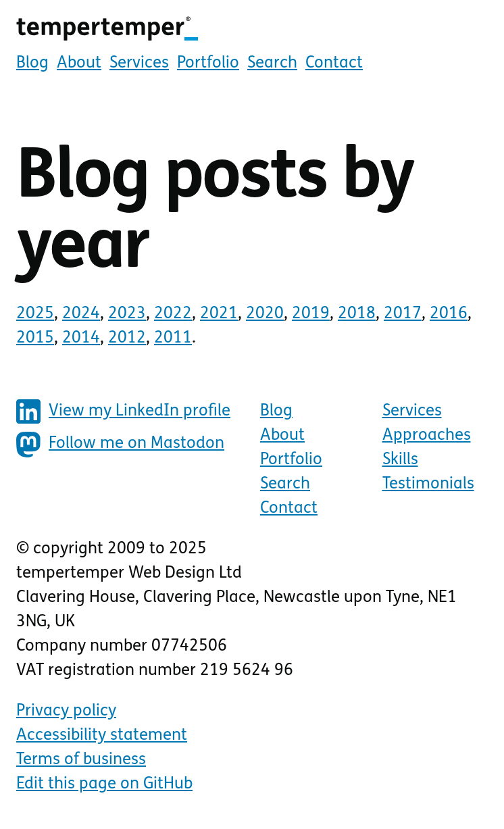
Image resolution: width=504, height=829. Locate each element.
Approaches (427, 436)
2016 (449, 314)
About (79, 64)
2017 (403, 314)
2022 (173, 314)
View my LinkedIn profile (123, 411)
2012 (127, 338)
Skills (400, 460)
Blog (32, 64)
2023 (127, 314)
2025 (35, 314)
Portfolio (208, 64)
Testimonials (428, 484)
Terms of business (81, 760)
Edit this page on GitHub (104, 784)
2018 (357, 314)
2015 (35, 338)
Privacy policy (66, 711)
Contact (334, 64)
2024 (81, 314)
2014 (81, 338)
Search (272, 64)
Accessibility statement (102, 736)
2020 (265, 314)
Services (139, 64)
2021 (219, 314)
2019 (311, 314)
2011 (173, 338)
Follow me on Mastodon (120, 445)
